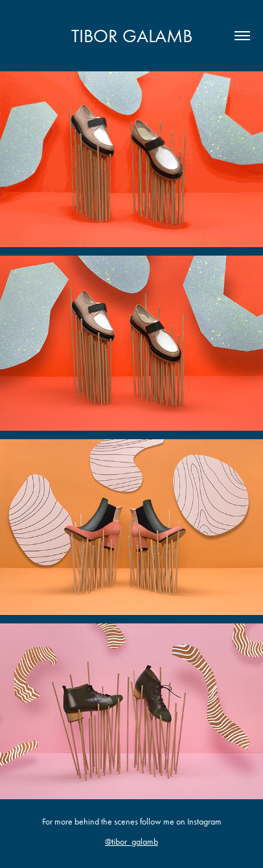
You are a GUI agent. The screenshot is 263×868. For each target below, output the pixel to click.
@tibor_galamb (131, 842)
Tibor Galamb (132, 36)
